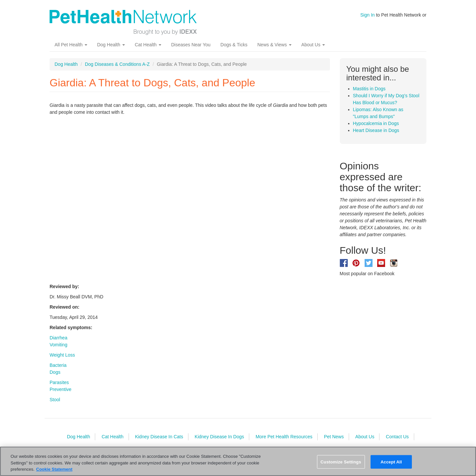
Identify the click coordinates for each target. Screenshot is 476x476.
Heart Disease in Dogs (376, 130)
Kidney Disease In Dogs (219, 437)
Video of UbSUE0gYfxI (155, 198)
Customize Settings (341, 462)
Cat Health (148, 45)
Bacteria (58, 365)
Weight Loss (62, 355)
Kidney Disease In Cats (159, 437)
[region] (238, 461)
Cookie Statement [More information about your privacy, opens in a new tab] (54, 469)
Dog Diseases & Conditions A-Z (117, 64)
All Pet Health (71, 45)
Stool (55, 400)
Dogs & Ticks (234, 45)
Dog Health (111, 45)
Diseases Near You (191, 45)
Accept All (391, 462)
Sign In (368, 15)
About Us (313, 45)
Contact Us (397, 437)
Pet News (334, 437)
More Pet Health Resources (284, 437)
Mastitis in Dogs (369, 89)
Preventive (60, 389)
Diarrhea (59, 338)
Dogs (55, 372)
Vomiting (59, 345)
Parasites (59, 382)
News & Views (274, 45)
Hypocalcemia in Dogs (376, 123)
